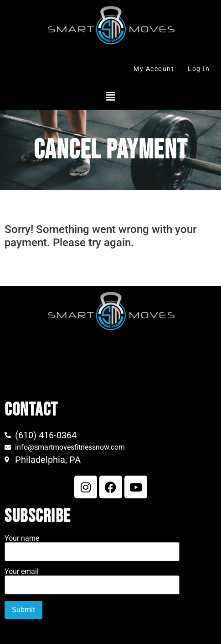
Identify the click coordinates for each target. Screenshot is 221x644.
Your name (92, 545)
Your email (92, 578)
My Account (154, 69)
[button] (110, 96)
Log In (199, 69)
